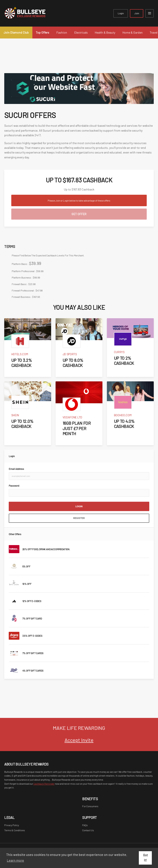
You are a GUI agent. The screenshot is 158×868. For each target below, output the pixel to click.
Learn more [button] (15, 860)
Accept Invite (79, 740)
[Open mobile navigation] (149, 13)
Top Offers (42, 32)
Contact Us (88, 830)
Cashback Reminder (44, 784)
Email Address (16, 469)
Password (14, 486)
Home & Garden (133, 32)
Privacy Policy (12, 825)
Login (121, 13)
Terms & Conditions (15, 830)
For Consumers (90, 806)
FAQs (85, 825)
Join (137, 13)
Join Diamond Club (16, 32)
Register (79, 518)
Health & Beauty (105, 32)
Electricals (81, 32)
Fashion (62, 32)
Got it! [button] (145, 858)
